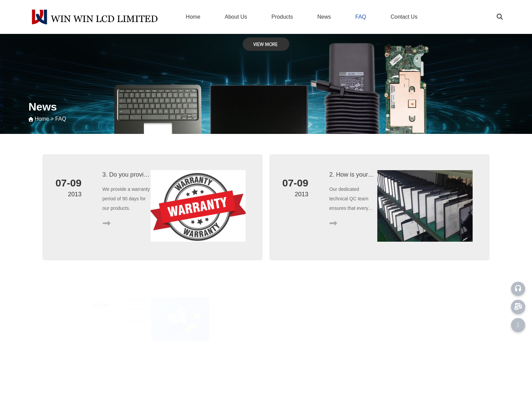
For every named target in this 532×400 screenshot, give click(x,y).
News (324, 17)
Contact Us (404, 17)
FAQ (361, 17)
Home (193, 17)
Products (282, 17)
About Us (236, 17)
